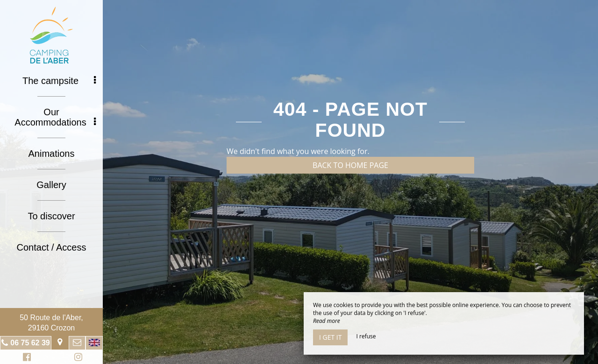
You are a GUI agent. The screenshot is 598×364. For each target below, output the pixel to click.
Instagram (77, 358)
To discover (51, 216)
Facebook (25, 358)
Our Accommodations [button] (55, 117)
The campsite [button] (59, 81)
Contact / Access (52, 247)
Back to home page (350, 165)
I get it (330, 337)
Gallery (51, 185)
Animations (52, 154)
